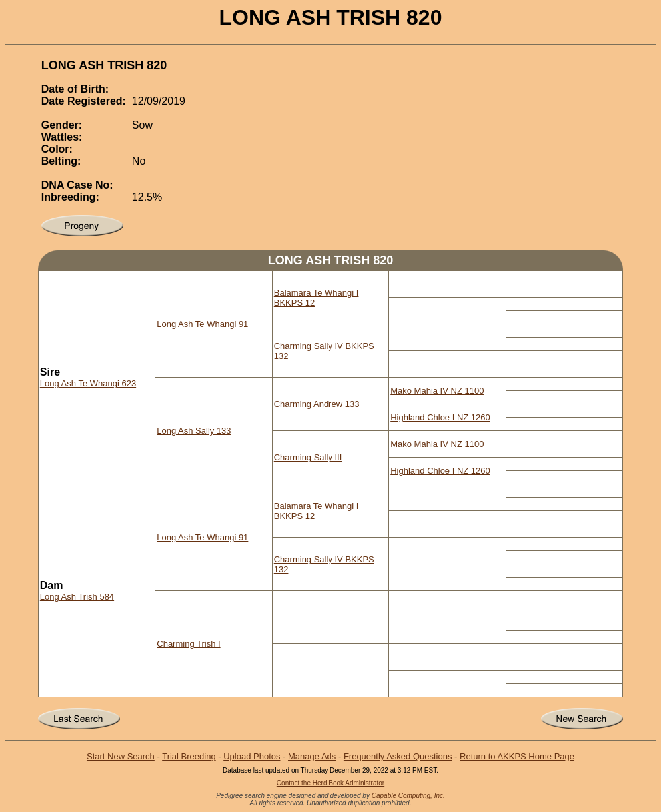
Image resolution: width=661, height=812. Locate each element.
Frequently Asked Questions (398, 756)
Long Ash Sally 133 (194, 431)
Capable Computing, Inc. (408, 796)
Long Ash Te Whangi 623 (88, 383)
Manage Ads (312, 756)
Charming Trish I (188, 644)
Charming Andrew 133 (317, 404)
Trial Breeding (189, 756)
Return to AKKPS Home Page (517, 756)
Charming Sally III (308, 457)
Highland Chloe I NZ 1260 (440, 417)
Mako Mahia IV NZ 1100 (437, 391)
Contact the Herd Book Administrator (330, 783)
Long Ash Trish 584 (77, 597)
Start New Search (121, 756)
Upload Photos (252, 756)
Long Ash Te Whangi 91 (202, 324)
